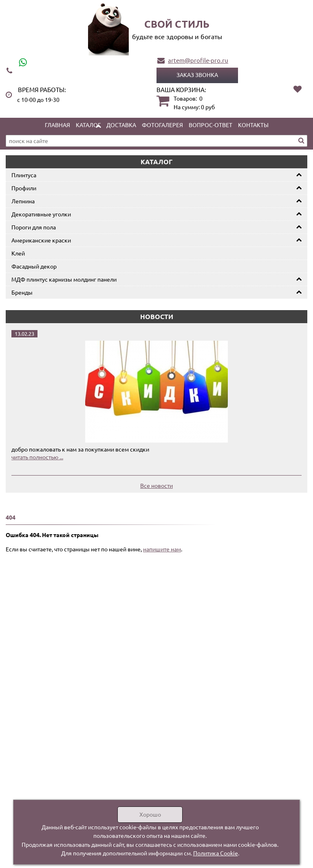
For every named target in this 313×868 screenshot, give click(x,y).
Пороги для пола (34, 227)
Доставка (121, 125)
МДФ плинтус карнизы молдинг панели (64, 279)
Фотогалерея (162, 125)
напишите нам (162, 549)
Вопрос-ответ (211, 125)
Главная (57, 125)
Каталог (88, 125)
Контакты (253, 125)
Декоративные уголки (41, 214)
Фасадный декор (34, 266)
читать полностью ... (37, 457)
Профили (24, 188)
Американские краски (41, 240)
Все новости (156, 485)
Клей (18, 253)
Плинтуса (24, 175)
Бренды (22, 292)
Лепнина (23, 201)
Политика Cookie (216, 853)
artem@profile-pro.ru (198, 60)
